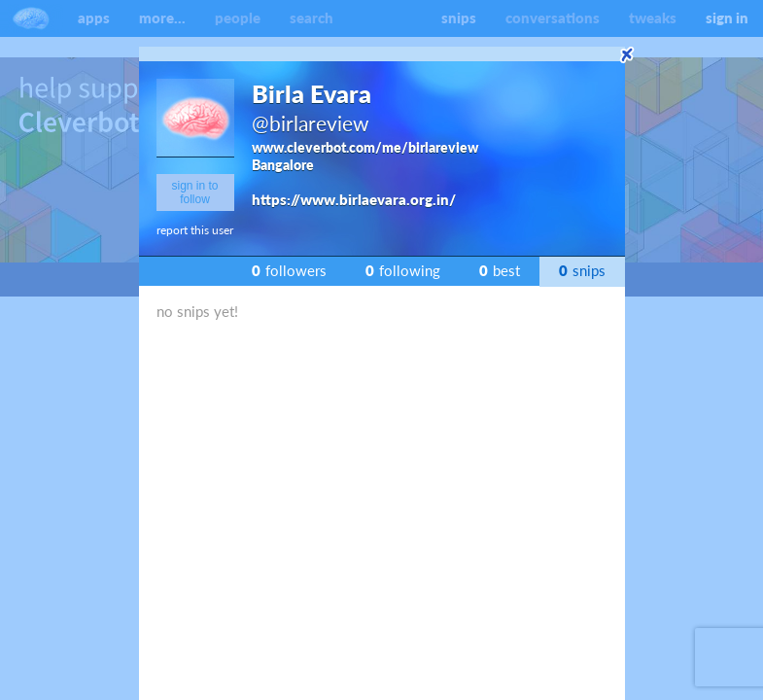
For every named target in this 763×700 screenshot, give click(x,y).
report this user (195, 230)
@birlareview (311, 123)
